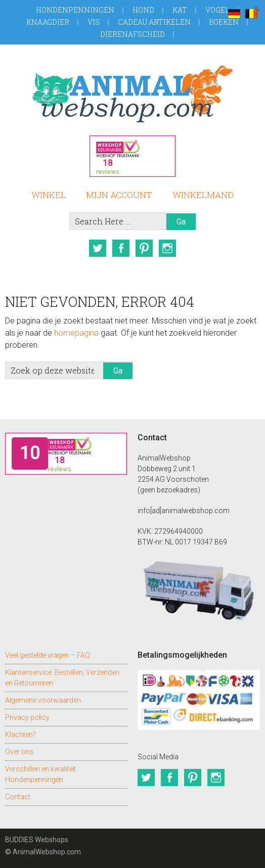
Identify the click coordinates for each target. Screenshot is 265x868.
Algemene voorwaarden (43, 700)
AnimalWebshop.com (132, 94)
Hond (143, 10)
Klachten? (20, 735)
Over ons (19, 752)
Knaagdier (48, 22)
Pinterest (144, 248)
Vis (94, 22)
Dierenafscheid (132, 34)
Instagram (167, 248)
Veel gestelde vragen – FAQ (48, 655)
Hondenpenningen (75, 10)
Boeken (224, 22)
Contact (18, 797)
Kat (180, 10)
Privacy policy (27, 717)
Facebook (121, 248)
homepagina (76, 333)
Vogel (217, 10)
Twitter (98, 248)
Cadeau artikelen (154, 22)
